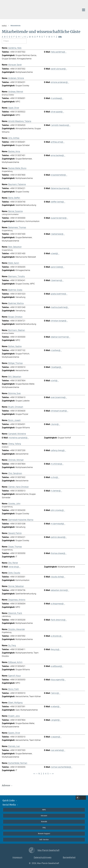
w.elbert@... (56, 707)
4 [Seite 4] (46, 774)
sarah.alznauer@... (59, 69)
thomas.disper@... (59, 553)
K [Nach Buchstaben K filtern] (25, 37)
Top (83, 798)
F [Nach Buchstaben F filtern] (14, 37)
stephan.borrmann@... (61, 337)
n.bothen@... (56, 350)
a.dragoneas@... (58, 604)
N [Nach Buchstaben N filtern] (32, 37)
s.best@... (55, 253)
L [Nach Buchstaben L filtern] (27, 37)
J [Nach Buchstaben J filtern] (23, 37)
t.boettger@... (57, 367)
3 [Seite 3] (44, 774)
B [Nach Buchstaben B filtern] (5, 37)
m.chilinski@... (57, 464)
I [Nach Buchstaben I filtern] (21, 37)
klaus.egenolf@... (58, 680)
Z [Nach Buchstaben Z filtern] (57, 37)
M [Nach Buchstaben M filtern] (30, 37)
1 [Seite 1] (39, 774)
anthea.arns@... (58, 142)
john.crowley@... (58, 510)
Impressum (17, 857)
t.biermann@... (57, 280)
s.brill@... (55, 381)
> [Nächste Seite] (50, 774)
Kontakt (44, 822)
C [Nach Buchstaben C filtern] (7, 37)
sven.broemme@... (59, 397)
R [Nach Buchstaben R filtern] (40, 37)
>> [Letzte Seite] (53, 774)
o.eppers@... (56, 737)
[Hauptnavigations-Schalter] (84, 10)
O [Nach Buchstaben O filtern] (35, 37)
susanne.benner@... (59, 218)
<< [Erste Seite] (34, 774)
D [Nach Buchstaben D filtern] (10, 37)
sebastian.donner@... (60, 590)
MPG (44, 810)
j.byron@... (56, 424)
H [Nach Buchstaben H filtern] (19, 37)
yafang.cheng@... (58, 450)
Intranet (44, 816)
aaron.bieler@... (58, 267)
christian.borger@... (59, 321)
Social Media (10, 805)
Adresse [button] (7, 785)
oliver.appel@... (57, 112)
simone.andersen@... (60, 82)
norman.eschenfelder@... (62, 767)
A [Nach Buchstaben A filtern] (2, 37)
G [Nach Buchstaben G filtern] (16, 37)
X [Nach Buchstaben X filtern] (52, 37)
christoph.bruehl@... (60, 411)
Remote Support (44, 834)
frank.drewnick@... (59, 620)
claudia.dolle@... (58, 577)
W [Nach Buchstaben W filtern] (49, 37)
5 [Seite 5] (48, 774)
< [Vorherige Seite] (37, 774)
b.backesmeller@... (59, 175)
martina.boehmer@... (60, 307)
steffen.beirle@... (58, 202)
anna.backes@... (58, 155)
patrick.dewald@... (59, 537)
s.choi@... (55, 477)
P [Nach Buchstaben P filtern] (37, 37)
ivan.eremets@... (58, 750)
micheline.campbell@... (19, 438)
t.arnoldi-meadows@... (61, 125)
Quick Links (10, 801)
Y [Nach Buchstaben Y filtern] (54, 37)
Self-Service (44, 840)
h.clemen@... (57, 491)
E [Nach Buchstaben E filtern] (12, 37)
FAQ (44, 828)
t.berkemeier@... (58, 234)
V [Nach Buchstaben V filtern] (47, 37)
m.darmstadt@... (58, 524)
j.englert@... (56, 720)
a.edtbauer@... (57, 666)
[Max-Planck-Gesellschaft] (33, 850)
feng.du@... (56, 649)
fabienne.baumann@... (61, 188)
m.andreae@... (57, 98)
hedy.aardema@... (59, 52)
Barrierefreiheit (69, 857)
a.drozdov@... (57, 636)
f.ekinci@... (56, 693)
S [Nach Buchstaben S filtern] (42, 37)
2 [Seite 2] (41, 774)
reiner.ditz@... (15, 567)
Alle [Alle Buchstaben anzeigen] (60, 37)
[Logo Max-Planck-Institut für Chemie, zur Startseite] (39, 9)
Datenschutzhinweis (43, 857)
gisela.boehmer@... (59, 294)
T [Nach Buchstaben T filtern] (44, 37)
